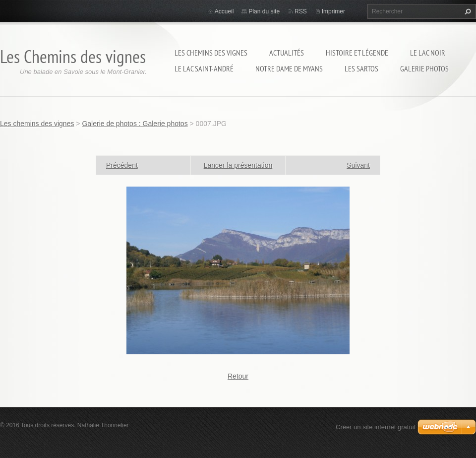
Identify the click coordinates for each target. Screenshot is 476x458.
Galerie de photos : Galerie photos (135, 124)
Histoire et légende (357, 53)
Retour (238, 376)
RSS (301, 11)
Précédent (122, 165)
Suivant (358, 165)
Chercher (467, 11)
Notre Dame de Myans (289, 68)
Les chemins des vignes (211, 53)
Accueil (224, 11)
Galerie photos (424, 68)
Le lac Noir (428, 53)
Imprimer (333, 11)
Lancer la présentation (238, 165)
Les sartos (361, 68)
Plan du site (264, 11)
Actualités (287, 53)
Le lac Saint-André (204, 68)
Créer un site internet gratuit (376, 427)
